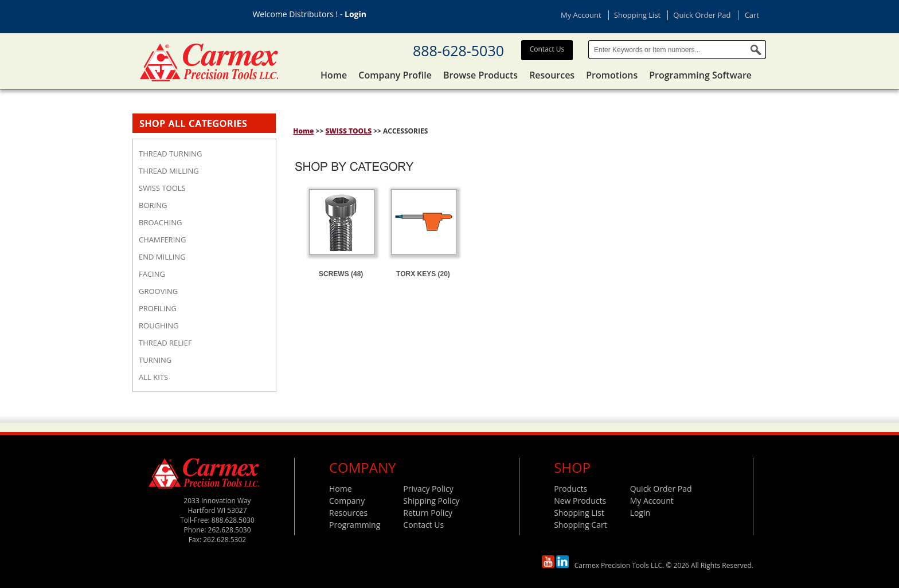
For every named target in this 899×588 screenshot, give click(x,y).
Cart (752, 15)
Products (570, 489)
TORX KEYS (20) (423, 274)
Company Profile (395, 75)
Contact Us (547, 49)
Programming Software (700, 75)
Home (334, 75)
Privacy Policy (428, 489)
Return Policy (428, 513)
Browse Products (480, 75)
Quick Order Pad (702, 15)
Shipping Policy (431, 501)
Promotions (612, 75)
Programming (355, 525)
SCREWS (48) (341, 274)
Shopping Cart (580, 525)
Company (347, 501)
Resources (552, 75)
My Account (581, 15)
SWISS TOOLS (348, 131)
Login (355, 14)
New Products (580, 501)
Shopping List (637, 15)
